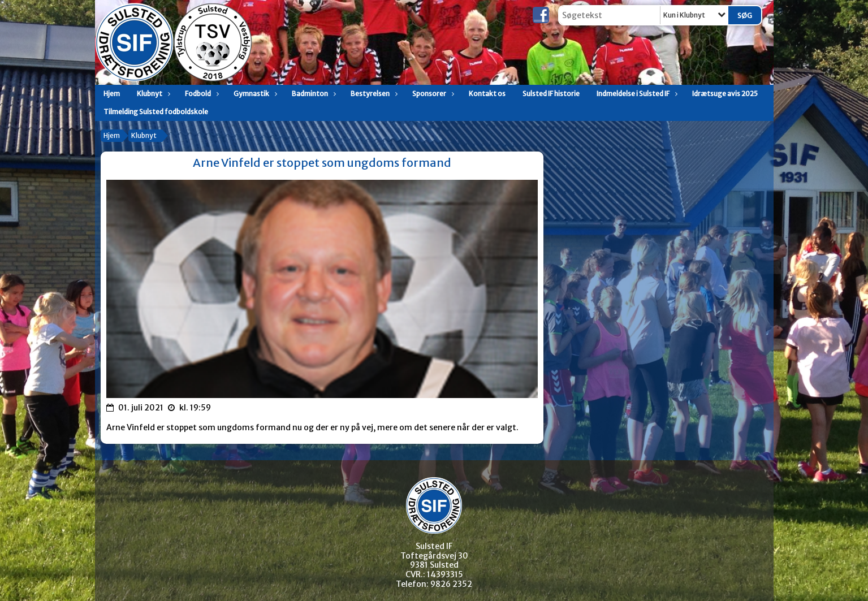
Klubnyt (152, 94)
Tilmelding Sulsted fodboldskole (156, 112)
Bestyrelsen (373, 94)
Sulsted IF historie (551, 94)
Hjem (112, 94)
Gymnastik (254, 94)
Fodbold (201, 94)
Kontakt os (487, 94)
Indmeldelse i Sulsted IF (636, 94)
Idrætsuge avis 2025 (725, 94)
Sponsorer (432, 94)
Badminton (313, 94)
